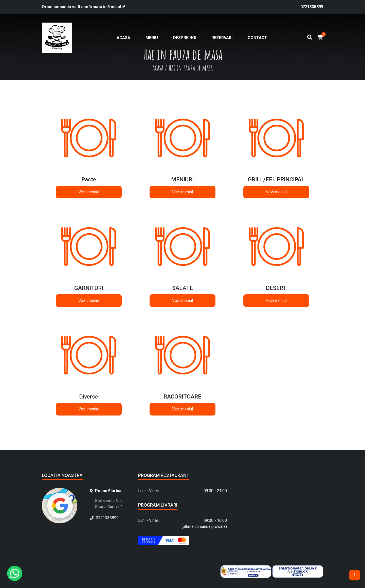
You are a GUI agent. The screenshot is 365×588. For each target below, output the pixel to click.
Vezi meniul (89, 192)
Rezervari (222, 38)
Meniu (152, 38)
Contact (257, 38)
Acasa (123, 38)
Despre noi (185, 38)
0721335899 (312, 7)
